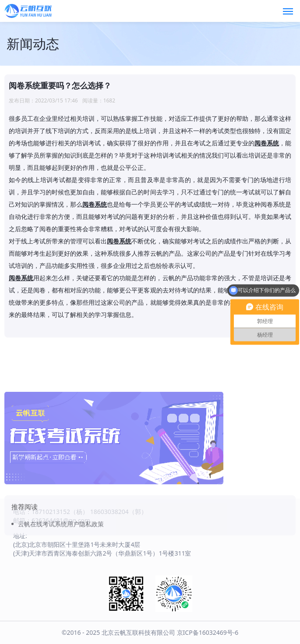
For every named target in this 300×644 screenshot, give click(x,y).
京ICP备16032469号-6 (208, 632)
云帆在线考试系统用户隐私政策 (61, 548)
